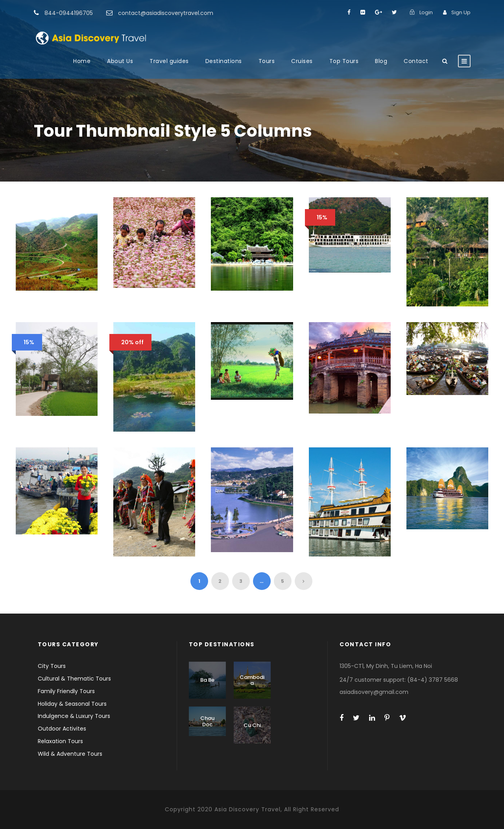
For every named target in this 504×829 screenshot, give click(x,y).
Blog (381, 61)
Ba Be (207, 680)
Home (82, 61)
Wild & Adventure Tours (70, 754)
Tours (267, 61)
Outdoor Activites (62, 729)
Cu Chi (252, 725)
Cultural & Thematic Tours (74, 679)
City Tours (52, 666)
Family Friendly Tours (66, 691)
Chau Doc (207, 721)
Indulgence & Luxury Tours (74, 716)
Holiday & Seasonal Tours (72, 704)
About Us (120, 61)
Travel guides (169, 61)
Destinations (224, 61)
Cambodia (252, 680)
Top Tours (344, 61)
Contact (416, 61)
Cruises (302, 61)
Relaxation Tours (60, 741)
